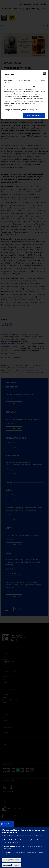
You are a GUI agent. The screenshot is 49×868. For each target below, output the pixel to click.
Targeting (8, 852)
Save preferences (11, 860)
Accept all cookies (11, 865)
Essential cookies (11, 840)
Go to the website (34, 115)
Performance (10, 846)
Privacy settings (7, 824)
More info (39, 836)
